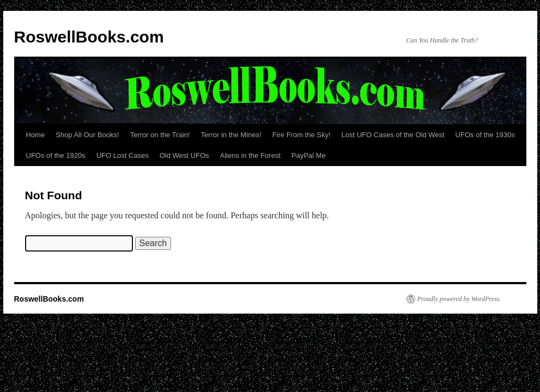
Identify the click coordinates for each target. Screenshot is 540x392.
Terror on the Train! (160, 135)
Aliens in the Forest (250, 155)
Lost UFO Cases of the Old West (393, 135)
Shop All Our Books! (87, 135)
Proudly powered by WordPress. (459, 299)
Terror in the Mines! (231, 135)
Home (36, 135)
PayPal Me (309, 155)
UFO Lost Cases (123, 155)
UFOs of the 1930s (485, 135)
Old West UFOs (184, 155)
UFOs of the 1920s (56, 155)
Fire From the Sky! (302, 135)
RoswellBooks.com (89, 37)
